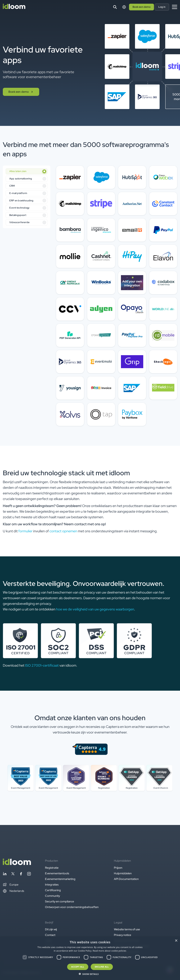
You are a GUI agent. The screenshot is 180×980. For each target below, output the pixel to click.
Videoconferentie (19, 222)
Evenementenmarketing (60, 879)
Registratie (52, 868)
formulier (25, 531)
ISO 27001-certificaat (42, 665)
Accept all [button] (78, 967)
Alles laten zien (18, 171)
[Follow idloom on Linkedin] (5, 874)
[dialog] (90, 958)
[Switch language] (124, 7)
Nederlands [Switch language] (13, 891)
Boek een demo (21, 92)
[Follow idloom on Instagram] (29, 874)
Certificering (53, 890)
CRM (12, 186)
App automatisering (21, 179)
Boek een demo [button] (142, 7)
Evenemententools (57, 873)
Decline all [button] (102, 967)
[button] (11, 885)
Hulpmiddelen (123, 873)
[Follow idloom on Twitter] (13, 874)
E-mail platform (18, 193)
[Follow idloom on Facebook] (21, 874)
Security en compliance (60, 901)
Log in (162, 7)
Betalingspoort (18, 215)
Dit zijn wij (51, 929)
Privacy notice (123, 935)
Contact (50, 935)
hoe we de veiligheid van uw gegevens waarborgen (95, 609)
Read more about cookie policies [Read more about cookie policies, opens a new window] (109, 951)
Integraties (52, 885)
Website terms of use (127, 929)
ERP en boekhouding (21, 200)
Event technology (19, 208)
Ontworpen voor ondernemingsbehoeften (72, 907)
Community (52, 896)
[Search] (115, 7)
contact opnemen (63, 531)
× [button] (176, 941)
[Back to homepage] (17, 864)
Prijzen (118, 868)
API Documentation (126, 879)
